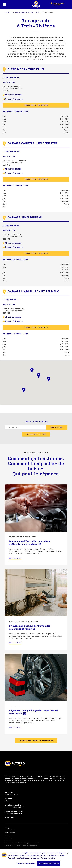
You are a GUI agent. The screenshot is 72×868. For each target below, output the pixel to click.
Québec (38, 13)
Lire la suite (15, 558)
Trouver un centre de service (23, 13)
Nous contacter (10, 830)
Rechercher (57, 427)
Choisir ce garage (12, 95)
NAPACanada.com (10, 836)
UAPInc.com (8, 839)
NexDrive (7, 841)
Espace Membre (10, 832)
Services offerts (8, 800)
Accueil (7, 13)
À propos (8, 828)
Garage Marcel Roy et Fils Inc (31, 292)
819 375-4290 (9, 304)
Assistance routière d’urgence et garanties (14, 806)
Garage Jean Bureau (22, 218)
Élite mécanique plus (23, 70)
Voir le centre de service (36, 105)
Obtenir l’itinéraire (13, 99)
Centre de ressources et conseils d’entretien (14, 813)
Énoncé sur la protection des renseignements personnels (23, 843)
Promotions (9, 818)
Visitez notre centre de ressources (36, 741)
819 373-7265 (9, 82)
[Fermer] (68, 857)
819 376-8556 (9, 156)
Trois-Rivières (48, 13)
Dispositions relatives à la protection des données (21, 845)
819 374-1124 (9, 230)
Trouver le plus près (36, 434)
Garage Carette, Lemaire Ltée (30, 144)
